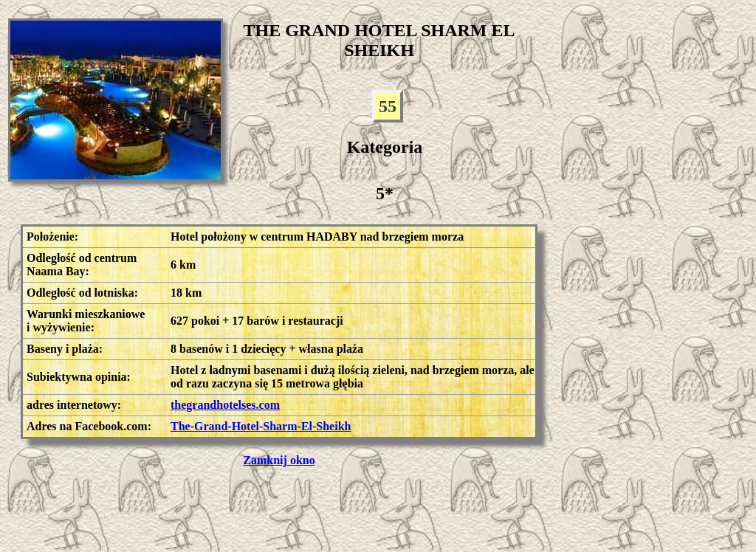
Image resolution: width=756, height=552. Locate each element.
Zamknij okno (279, 460)
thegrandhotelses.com (225, 405)
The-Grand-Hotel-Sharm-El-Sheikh (261, 426)
